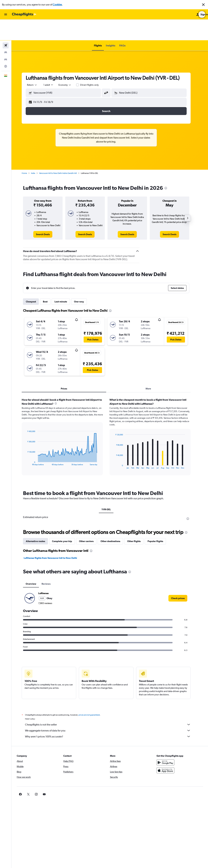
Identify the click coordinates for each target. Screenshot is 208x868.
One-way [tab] (83, 281)
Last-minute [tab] (64, 281)
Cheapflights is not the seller (111, 704)
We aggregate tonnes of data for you (111, 710)
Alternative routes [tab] (39, 520)
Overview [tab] (35, 563)
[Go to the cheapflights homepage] (24, 14)
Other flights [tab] (138, 520)
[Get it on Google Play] (168, 742)
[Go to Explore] (6, 45)
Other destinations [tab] (114, 520)
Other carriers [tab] (90, 520)
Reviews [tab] (50, 563)
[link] (46, 213)
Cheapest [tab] (35, 281)
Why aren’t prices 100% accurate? (111, 716)
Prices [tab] (68, 368)
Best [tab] (49, 281)
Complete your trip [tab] (66, 520)
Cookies (57, 5)
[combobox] (36, 64)
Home (28, 152)
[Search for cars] (6, 38)
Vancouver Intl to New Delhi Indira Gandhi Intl (62, 152)
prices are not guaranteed (93, 694)
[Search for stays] (6, 31)
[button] (203, 5)
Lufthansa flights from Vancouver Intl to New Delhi (54, 537)
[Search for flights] (6, 25)
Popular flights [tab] (159, 520)
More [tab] (152, 368)
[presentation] (169, 167)
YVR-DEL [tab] (110, 489)
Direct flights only (93, 64)
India (37, 152)
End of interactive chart (29, 442)
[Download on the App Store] (168, 750)
